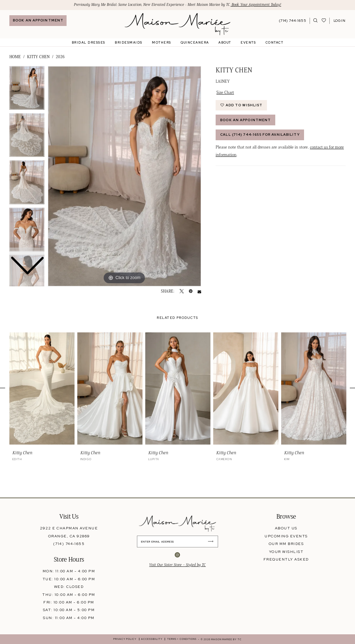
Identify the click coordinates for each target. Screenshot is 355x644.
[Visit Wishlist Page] (324, 21)
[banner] (177, 24)
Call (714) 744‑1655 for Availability (260, 135)
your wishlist (286, 552)
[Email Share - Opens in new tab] (199, 292)
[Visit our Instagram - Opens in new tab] (177, 555)
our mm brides (286, 544)
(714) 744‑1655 (69, 544)
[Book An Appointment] (38, 21)
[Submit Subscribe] (212, 542)
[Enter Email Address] (177, 542)
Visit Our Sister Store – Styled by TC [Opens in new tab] (177, 565)
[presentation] (42, 389)
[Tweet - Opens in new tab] (182, 292)
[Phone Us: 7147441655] (293, 21)
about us (286, 528)
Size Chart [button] (225, 92)
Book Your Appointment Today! (256, 5)
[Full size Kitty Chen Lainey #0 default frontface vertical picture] (124, 176)
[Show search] (316, 21)
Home (15, 57)
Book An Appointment (245, 120)
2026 (60, 57)
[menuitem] (38, 21)
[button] (339, 21)
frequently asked (286, 559)
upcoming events (286, 536)
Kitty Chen (38, 57)
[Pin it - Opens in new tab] (191, 292)
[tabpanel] (124, 176)
